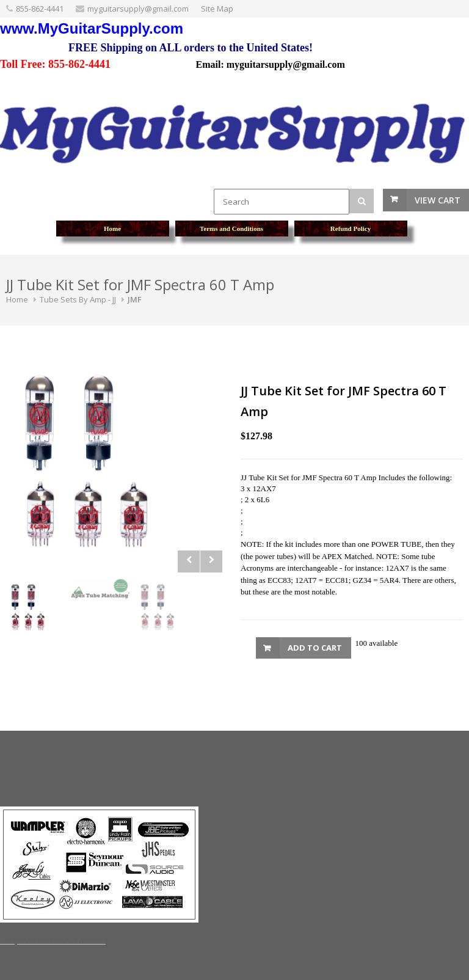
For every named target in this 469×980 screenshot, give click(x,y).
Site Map (217, 9)
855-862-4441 (40, 9)
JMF (135, 299)
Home (17, 299)
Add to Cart (315, 648)
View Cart (438, 200)
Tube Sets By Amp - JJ (78, 299)
